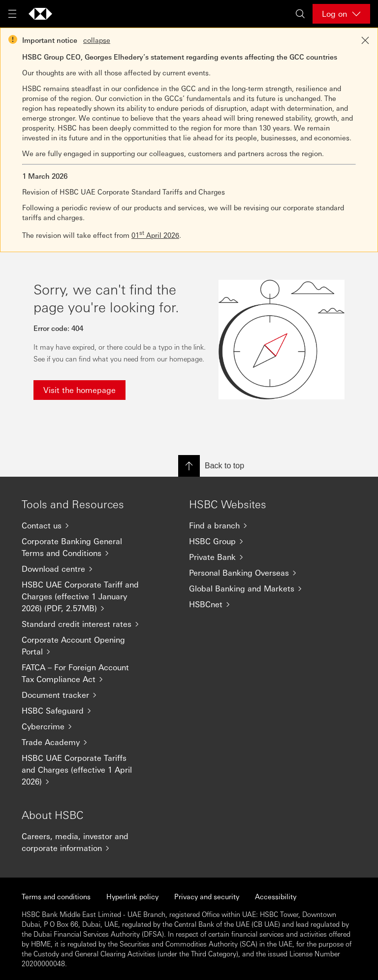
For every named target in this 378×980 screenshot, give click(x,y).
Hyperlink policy (132, 896)
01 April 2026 (155, 235)
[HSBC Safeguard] (86, 711)
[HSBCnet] (253, 604)
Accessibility (276, 896)
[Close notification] (365, 40)
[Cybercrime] (86, 726)
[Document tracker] (86, 695)
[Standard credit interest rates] (86, 624)
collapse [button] (97, 40)
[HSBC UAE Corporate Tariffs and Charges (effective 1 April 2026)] (86, 770)
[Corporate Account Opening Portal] (86, 646)
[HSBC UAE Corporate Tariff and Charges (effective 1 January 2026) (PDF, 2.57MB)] (86, 596)
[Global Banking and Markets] (253, 588)
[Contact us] (86, 525)
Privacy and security (207, 896)
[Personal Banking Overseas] (253, 573)
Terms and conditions (56, 896)
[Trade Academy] (86, 742)
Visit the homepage (79, 390)
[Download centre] (86, 569)
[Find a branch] (253, 525)
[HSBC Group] (253, 541)
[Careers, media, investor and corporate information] (86, 842)
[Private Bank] (253, 557)
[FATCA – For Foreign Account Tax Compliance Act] (86, 673)
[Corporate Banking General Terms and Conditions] (86, 547)
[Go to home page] (40, 14)
